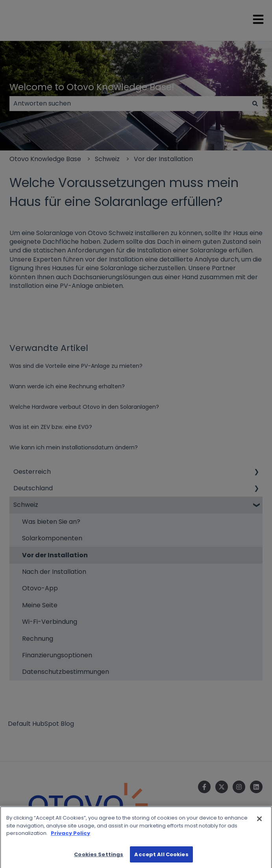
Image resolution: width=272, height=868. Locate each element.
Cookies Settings (99, 858)
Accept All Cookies (161, 858)
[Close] (259, 822)
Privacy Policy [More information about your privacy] (70, 837)
